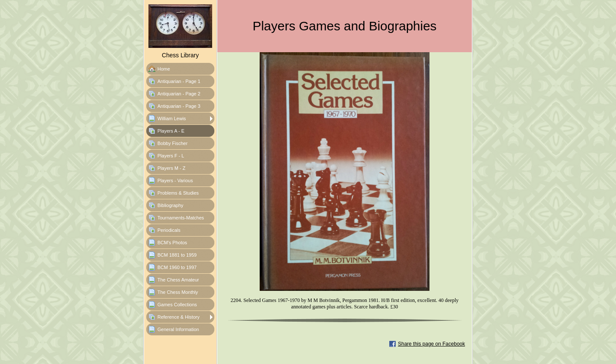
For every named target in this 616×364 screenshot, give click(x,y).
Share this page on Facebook (431, 344)
